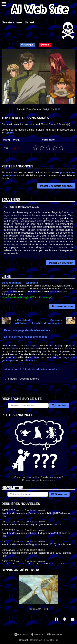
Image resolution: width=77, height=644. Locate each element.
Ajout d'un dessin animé (31, 510)
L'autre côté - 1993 (38, 593)
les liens (31, 360)
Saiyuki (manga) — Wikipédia (20, 283)
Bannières (36, 640)
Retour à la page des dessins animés (27, 330)
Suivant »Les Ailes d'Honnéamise (47, 322)
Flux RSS (51, 640)
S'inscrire (59, 494)
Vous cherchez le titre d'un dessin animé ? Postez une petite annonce (38, 449)
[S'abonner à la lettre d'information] (28, 494)
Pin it (45, 45)
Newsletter (55, 635)
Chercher (59, 405)
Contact (24, 640)
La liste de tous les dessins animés (26, 337)
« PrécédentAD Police (23, 322)
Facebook (22, 635)
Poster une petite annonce (56, 186)
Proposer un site (62, 306)
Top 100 (9, 133)
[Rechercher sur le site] (28, 405)
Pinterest (38, 635)
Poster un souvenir (61, 263)
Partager (27, 45)
